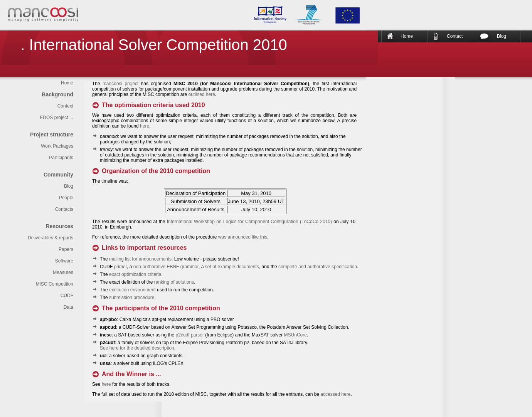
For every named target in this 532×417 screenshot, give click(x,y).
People (66, 198)
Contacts (64, 209)
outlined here (201, 94)
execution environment (132, 290)
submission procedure (132, 298)
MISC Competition (55, 284)
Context (65, 106)
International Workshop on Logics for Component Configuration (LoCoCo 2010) (249, 222)
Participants (61, 158)
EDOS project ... (56, 118)
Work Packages (57, 146)
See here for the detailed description (137, 348)
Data (68, 307)
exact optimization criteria (135, 274)
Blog (502, 36)
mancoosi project (121, 84)
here (145, 126)
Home (407, 36)
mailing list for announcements (140, 259)
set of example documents (232, 267)
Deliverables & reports (51, 238)
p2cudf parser (190, 335)
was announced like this (243, 237)
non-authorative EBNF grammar (166, 267)
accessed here (335, 394)
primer (120, 267)
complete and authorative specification (318, 267)
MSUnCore (295, 335)
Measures (63, 272)
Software (64, 261)
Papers (66, 249)
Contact (455, 36)
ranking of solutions (174, 282)
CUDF (67, 296)
